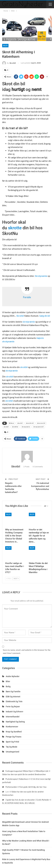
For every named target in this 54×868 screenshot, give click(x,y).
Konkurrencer (12, 727)
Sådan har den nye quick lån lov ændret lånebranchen (24, 774)
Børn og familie (13, 692)
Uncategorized (12, 752)
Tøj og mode (12, 747)
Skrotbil (20, 316)
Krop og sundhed (14, 732)
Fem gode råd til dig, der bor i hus (33, 787)
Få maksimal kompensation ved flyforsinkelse (40, 486)
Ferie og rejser (13, 707)
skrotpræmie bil (38, 427)
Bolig (8, 686)
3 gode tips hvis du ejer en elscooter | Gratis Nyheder (27, 800)
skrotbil (24, 367)
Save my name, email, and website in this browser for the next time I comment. (27, 652)
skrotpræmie (29, 322)
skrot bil (20, 423)
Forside (27, 297)
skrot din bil (30, 423)
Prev (9, 578)
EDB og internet (13, 697)
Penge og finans (14, 737)
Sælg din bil (45, 316)
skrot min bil (41, 423)
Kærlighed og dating (15, 722)
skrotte (15, 228)
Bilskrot (11, 423)
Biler (5, 46)
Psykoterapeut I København (17, 779)
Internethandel (13, 717)
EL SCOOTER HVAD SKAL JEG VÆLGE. (19, 803)
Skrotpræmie (41, 276)
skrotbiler (15, 427)
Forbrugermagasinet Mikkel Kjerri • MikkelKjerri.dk (27, 771)
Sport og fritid (12, 742)
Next (16, 578)
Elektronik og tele (14, 701)
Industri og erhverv (14, 712)
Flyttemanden (11, 787)
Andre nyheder (13, 676)
